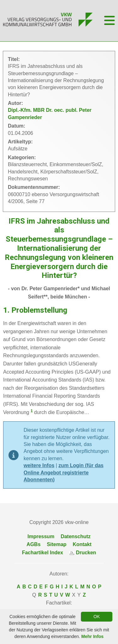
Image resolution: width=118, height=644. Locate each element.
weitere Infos (39, 465)
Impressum (41, 536)
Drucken (83, 553)
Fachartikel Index (43, 553)
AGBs (33, 544)
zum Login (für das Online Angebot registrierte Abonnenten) (64, 472)
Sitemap (57, 544)
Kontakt (82, 544)
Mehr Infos (92, 636)
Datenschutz (76, 536)
